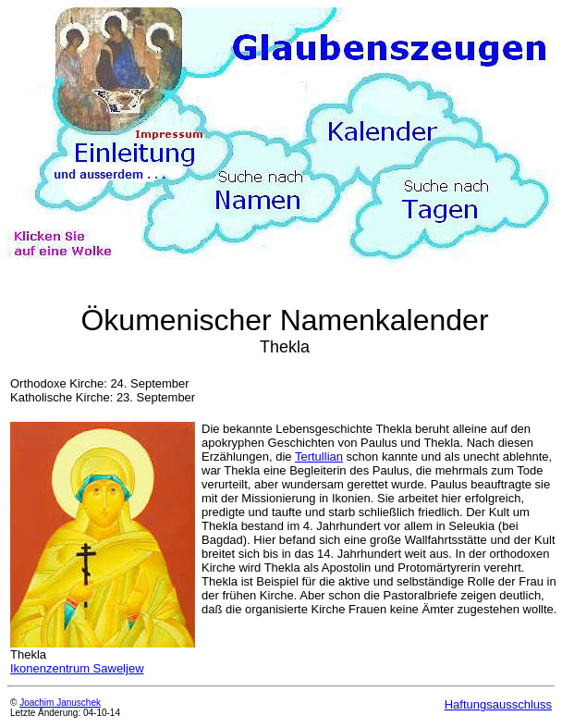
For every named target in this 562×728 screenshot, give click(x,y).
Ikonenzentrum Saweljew (77, 668)
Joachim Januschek (60, 703)
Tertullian (319, 457)
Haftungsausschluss (498, 704)
